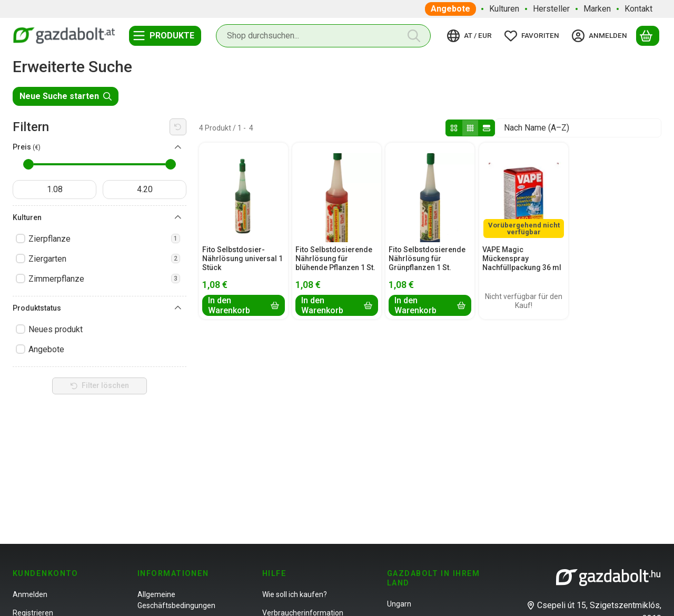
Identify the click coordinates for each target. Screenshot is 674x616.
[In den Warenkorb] (244, 305)
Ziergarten (104, 259)
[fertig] (145, 190)
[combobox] (323, 36)
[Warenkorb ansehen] (648, 36)
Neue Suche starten (66, 96)
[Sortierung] (578, 128)
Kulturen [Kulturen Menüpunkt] (504, 9)
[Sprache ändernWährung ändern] (471, 36)
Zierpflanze (104, 239)
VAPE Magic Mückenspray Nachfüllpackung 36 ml (522, 259)
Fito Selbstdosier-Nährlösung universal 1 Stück (242, 259)
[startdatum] (54, 190)
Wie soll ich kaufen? (295, 594)
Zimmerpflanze (104, 279)
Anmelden (30, 594)
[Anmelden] (601, 36)
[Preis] (178, 147)
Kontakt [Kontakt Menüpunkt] (638, 9)
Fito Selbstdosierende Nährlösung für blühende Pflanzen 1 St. (335, 259)
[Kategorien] (165, 36)
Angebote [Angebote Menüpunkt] (450, 9)
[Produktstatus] (178, 308)
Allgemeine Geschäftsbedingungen (176, 600)
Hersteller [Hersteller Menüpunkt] (551, 9)
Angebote (46, 349)
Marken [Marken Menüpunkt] (597, 9)
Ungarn (399, 604)
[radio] (454, 128)
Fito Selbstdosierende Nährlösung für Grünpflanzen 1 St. (427, 259)
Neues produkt (56, 329)
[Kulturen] (178, 217)
